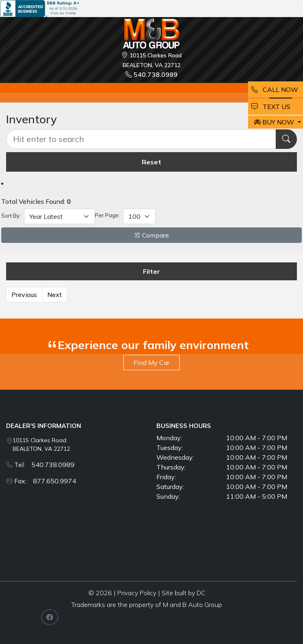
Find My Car (151, 362)
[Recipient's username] (141, 139)
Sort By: (11, 216)
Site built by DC (183, 593)
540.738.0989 (151, 74)
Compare (151, 235)
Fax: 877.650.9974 (45, 481)
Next (55, 295)
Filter (151, 271)
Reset (151, 162)
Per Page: (107, 215)
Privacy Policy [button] (137, 593)
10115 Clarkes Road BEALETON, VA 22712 (41, 444)
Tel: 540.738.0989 (44, 465)
